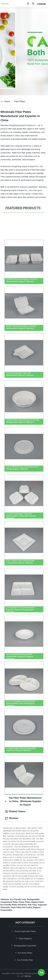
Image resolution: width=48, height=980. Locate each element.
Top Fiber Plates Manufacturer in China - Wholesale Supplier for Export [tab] (23, 801)
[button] (28, 4)
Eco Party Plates (26, 953)
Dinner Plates (25, 902)
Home (7, 101)
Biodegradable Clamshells (26, 946)
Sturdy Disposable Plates (26, 931)
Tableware (5, 899)
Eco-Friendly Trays (18, 899)
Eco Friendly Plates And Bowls (14, 905)
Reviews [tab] (12, 818)
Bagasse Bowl (37, 902)
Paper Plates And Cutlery (22, 907)
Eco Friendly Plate (26, 960)
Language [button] (41, 4)
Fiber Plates (20, 101)
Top (41, 973)
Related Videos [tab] (15, 812)
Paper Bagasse (26, 938)
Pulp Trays (32, 905)
